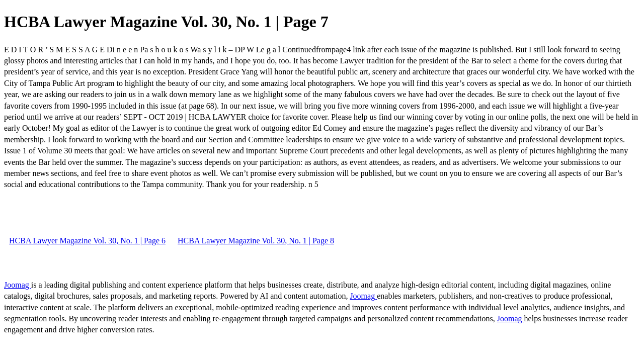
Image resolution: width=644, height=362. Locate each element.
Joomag (18, 285)
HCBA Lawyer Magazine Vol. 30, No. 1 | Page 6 (87, 241)
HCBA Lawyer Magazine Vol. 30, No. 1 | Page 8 (256, 241)
